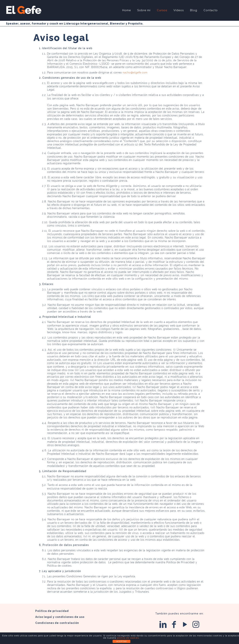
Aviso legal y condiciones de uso (60, 617)
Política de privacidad (52, 611)
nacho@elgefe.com (135, 73)
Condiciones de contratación (57, 623)
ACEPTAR (121, 641)
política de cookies (128, 638)
